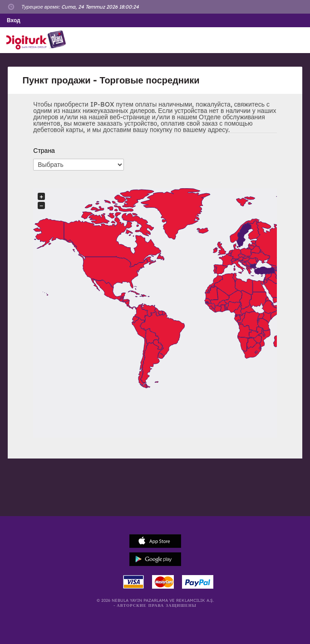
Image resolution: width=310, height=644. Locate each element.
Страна (44, 151)
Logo (38, 40)
